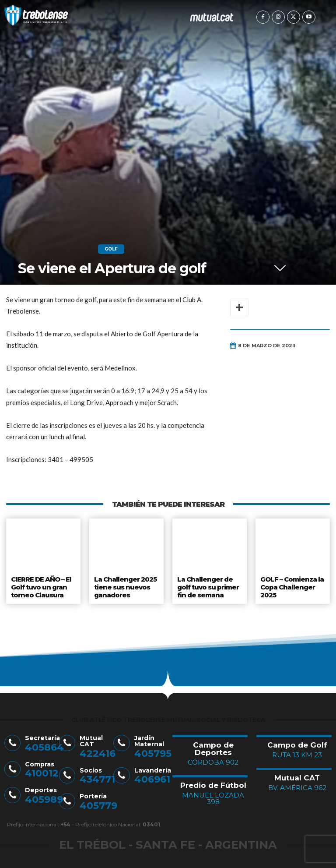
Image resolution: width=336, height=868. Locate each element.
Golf (111, 249)
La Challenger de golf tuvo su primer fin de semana (208, 585)
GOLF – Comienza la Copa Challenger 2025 (292, 585)
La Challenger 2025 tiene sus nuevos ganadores (125, 585)
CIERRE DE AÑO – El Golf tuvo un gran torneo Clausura (42, 585)
